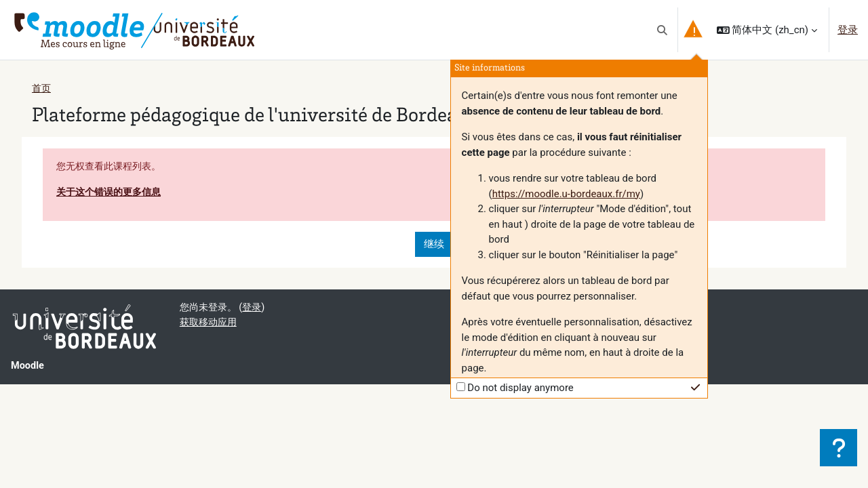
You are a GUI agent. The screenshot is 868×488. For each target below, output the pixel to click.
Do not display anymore (520, 388)
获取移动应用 (210, 325)
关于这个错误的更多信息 (112, 193)
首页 (42, 89)
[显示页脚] (839, 448)
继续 (434, 246)
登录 (848, 30)
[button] (662, 30)
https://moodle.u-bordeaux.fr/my (566, 194)
